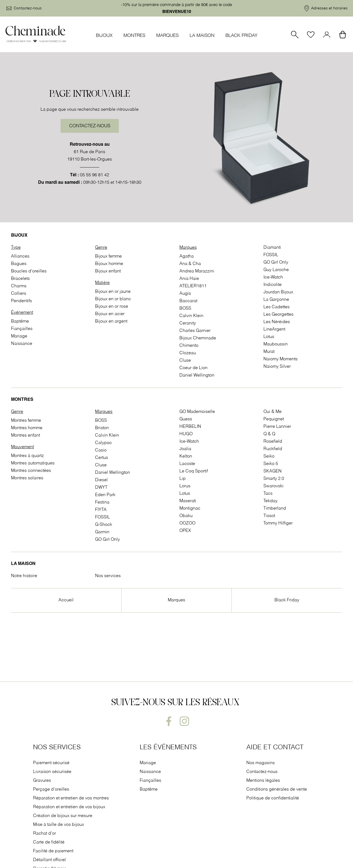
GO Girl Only (276, 263)
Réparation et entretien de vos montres (72, 798)
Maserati (188, 501)
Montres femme (26, 421)
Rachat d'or (45, 834)
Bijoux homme (109, 264)
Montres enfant (25, 436)
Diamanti (272, 248)
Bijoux (104, 36)
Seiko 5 (271, 464)
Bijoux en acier (110, 314)
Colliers (19, 294)
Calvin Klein (191, 316)
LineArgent (274, 329)
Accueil (66, 600)
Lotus (269, 337)
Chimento (189, 346)
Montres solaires (27, 478)
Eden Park (105, 495)
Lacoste (187, 464)
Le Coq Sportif (194, 471)
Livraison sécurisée (52, 772)
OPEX (185, 531)
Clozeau (188, 353)
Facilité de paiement (54, 851)
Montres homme (27, 428)
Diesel (101, 480)
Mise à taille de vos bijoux (59, 825)
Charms (19, 286)
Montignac (190, 509)
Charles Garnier (195, 331)
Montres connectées (31, 471)
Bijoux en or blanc (113, 299)
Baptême (20, 321)
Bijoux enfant (108, 271)
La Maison (202, 36)
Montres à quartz (27, 456)
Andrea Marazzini (197, 271)
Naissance (22, 344)
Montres (134, 36)
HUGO (186, 434)
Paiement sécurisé (51, 763)
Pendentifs (21, 301)
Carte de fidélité (49, 842)
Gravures (42, 781)
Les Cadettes (277, 307)
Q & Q (269, 434)
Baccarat (188, 301)
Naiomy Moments (281, 359)
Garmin (102, 532)
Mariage (19, 336)
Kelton (186, 456)
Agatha (187, 256)
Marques (167, 36)
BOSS (185, 309)
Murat (269, 352)
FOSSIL (271, 255)
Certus (102, 458)
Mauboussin (276, 344)
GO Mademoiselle (197, 412)
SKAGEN (273, 471)
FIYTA (101, 510)
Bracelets (20, 279)
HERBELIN (190, 427)
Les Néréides (277, 322)
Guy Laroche (276, 270)
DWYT (101, 488)
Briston (102, 428)
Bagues (19, 264)
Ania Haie (189, 279)
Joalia (185, 449)
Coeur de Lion (193, 368)
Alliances (20, 256)
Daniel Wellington (197, 375)
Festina (102, 502)
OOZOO (187, 523)
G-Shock (104, 525)
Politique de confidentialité (273, 798)
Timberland (275, 509)
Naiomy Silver (277, 367)
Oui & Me (273, 412)
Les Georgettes (278, 315)
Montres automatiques (33, 463)
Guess (186, 419)
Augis (185, 294)
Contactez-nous (90, 126)
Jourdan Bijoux (278, 292)
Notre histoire (24, 576)
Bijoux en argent (111, 321)
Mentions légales (263, 781)
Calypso (103, 443)
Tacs (268, 494)
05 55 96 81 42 (95, 175)
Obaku (186, 516)
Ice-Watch (273, 277)
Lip (183, 479)
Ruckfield (273, 449)
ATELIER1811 (193, 286)
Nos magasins (261, 763)
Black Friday (241, 36)
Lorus (185, 486)
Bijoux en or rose (112, 307)
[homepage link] (36, 34)
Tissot (269, 516)
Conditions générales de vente (277, 789)
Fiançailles (22, 329)
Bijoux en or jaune (113, 292)
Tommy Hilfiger (278, 523)
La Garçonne (276, 300)
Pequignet (274, 419)
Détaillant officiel (49, 860)
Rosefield (273, 442)
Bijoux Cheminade (198, 338)
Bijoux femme (108, 256)
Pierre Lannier (277, 427)
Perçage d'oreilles (52, 789)
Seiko (269, 456)
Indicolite (273, 285)
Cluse (185, 361)
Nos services (108, 576)
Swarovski (273, 486)
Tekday (270, 501)
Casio (101, 450)
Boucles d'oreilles (29, 271)
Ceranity (188, 323)
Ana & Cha (190, 264)
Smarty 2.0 (274, 479)
